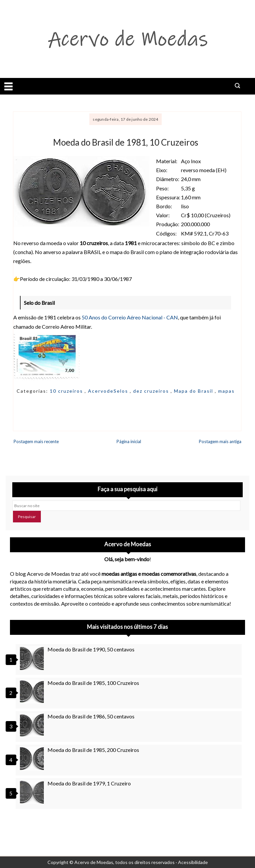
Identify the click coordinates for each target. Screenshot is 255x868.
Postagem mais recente (36, 441)
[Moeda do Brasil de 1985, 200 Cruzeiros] (33, 759)
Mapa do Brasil (194, 391)
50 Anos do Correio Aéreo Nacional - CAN (130, 317)
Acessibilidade (193, 862)
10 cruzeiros (67, 391)
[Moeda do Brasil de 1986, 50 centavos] (33, 725)
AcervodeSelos (109, 391)
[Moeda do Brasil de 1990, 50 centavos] (33, 658)
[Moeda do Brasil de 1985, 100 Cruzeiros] (33, 692)
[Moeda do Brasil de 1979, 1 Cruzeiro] (33, 792)
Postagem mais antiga (220, 441)
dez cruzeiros (152, 391)
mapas (226, 391)
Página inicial (129, 441)
